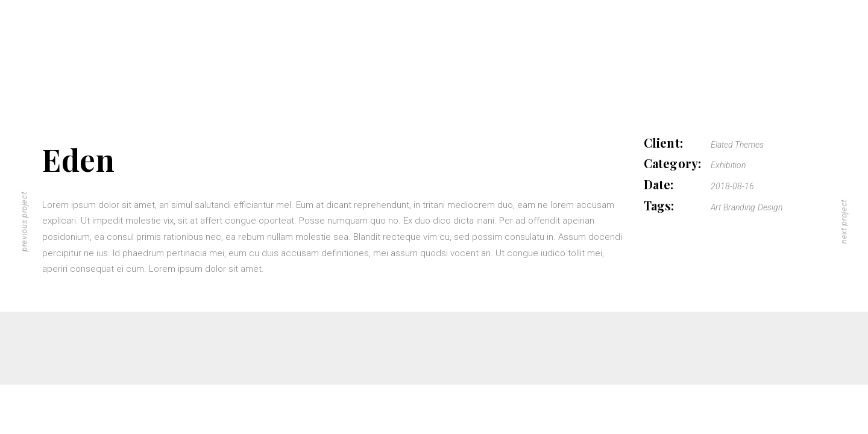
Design (770, 207)
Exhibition (728, 165)
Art (716, 207)
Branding (739, 207)
